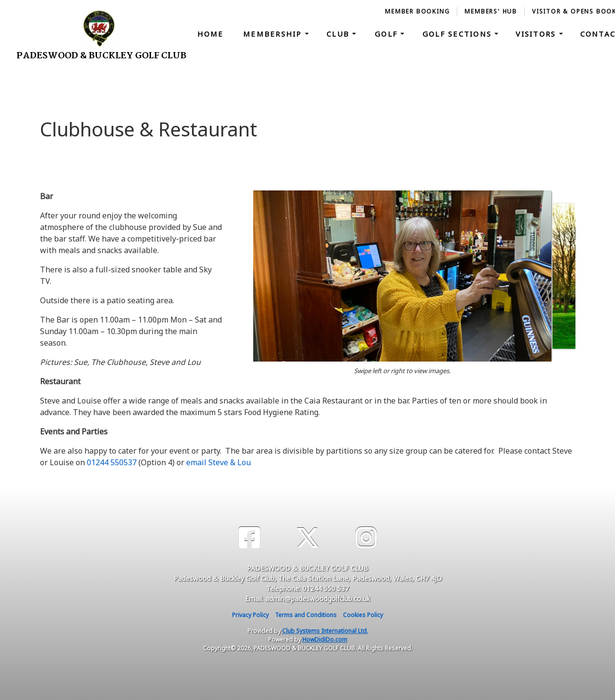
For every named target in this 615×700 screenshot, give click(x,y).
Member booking (417, 11)
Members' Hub (491, 11)
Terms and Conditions (306, 615)
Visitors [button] (537, 34)
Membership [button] (274, 34)
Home (211, 34)
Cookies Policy (363, 615)
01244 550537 (112, 462)
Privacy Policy (250, 615)
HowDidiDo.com (325, 639)
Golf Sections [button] (459, 34)
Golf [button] (388, 34)
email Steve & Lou (219, 462)
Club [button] (339, 34)
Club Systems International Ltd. (325, 631)
